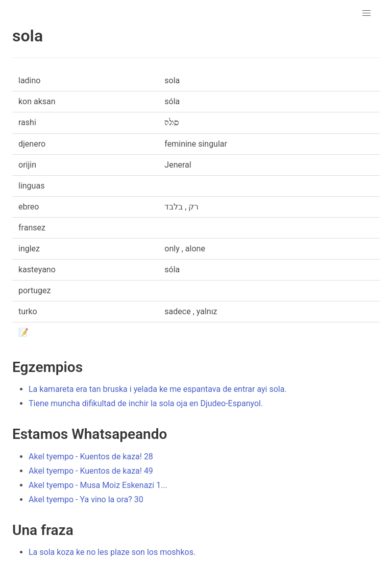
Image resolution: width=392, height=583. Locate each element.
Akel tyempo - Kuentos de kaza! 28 (91, 457)
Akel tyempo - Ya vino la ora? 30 (86, 499)
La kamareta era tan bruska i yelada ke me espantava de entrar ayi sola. (158, 389)
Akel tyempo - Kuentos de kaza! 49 (91, 471)
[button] (366, 13)
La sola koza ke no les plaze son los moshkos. (112, 552)
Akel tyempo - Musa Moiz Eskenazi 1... (98, 485)
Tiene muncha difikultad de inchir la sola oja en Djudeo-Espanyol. (146, 403)
